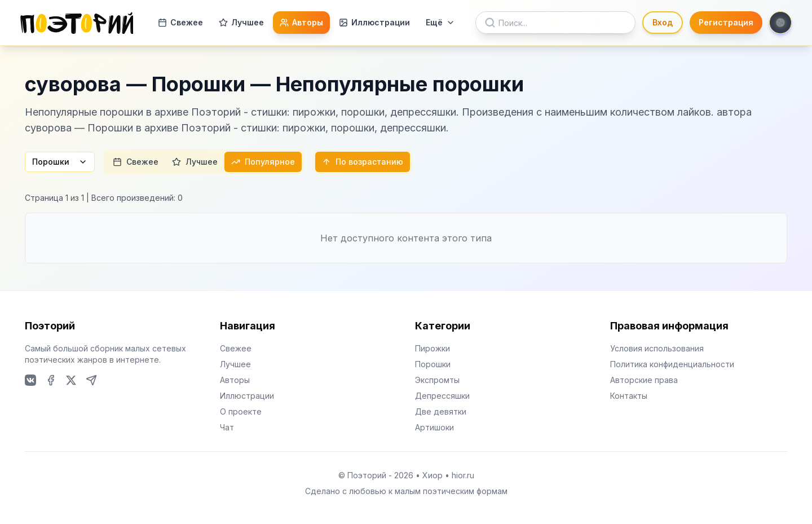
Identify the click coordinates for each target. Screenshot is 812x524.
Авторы (301, 22)
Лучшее (241, 22)
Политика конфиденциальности (672, 364)
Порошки (60, 162)
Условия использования (657, 348)
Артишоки (434, 427)
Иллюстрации (374, 22)
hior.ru (463, 475)
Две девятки (441, 411)
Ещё (440, 22)
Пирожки (433, 348)
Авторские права (644, 380)
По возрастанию (363, 162)
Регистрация (726, 22)
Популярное (263, 162)
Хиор (433, 475)
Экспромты (437, 380)
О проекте (241, 411)
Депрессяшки (442, 396)
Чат (227, 427)
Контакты (629, 396)
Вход (663, 22)
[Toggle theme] (780, 23)
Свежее (180, 22)
